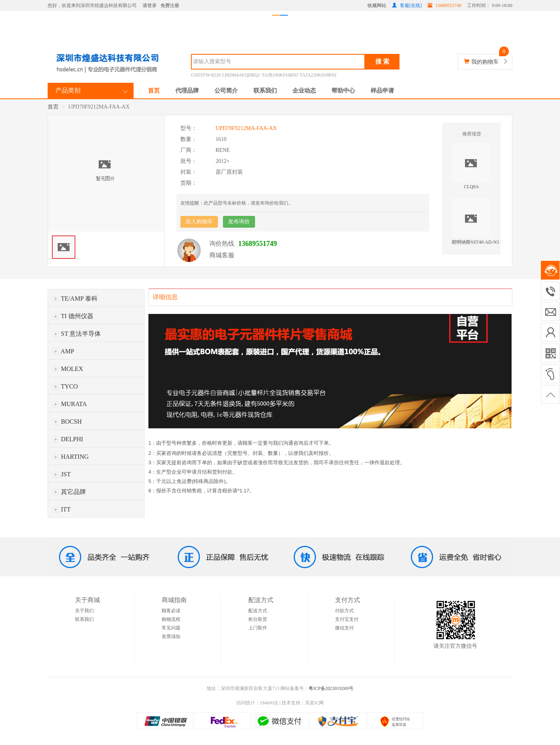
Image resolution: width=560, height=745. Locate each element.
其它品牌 (69, 492)
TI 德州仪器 (73, 316)
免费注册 (170, 5)
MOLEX (68, 369)
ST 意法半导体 (77, 334)
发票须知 (171, 636)
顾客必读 (171, 611)
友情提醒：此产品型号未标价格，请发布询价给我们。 (237, 203)
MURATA (70, 404)
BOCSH (67, 422)
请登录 (150, 5)
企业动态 (304, 91)
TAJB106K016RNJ (280, 75)
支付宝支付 (347, 619)
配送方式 (258, 611)
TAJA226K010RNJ (318, 75)
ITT (62, 509)
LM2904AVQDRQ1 (241, 75)
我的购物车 (485, 62)
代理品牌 (187, 91)
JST (62, 474)
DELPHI (68, 439)
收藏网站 (377, 5)
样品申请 (382, 91)
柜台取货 (258, 619)
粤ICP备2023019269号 (331, 688)
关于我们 (84, 611)
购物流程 (171, 619)
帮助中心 (343, 91)
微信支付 (344, 628)
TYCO (65, 386)
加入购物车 (199, 222)
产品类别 (68, 90)
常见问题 (171, 628)
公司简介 (226, 91)
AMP (63, 351)
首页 (154, 91)
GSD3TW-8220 (206, 75)
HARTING (71, 457)
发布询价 (239, 222)
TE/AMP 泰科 (75, 299)
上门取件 (258, 628)
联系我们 (265, 91)
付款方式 (344, 611)
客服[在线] (407, 5)
